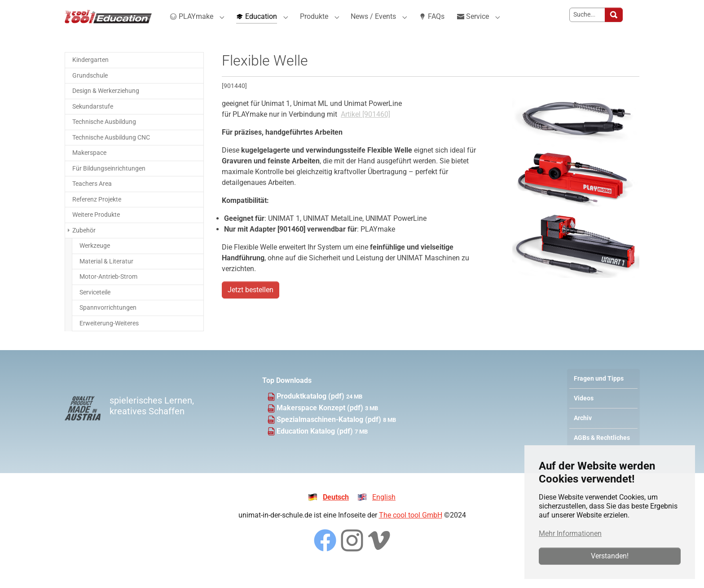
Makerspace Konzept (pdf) (321, 424)
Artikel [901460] (365, 130)
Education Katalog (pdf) (316, 447)
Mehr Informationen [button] (570, 533)
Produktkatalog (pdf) (311, 412)
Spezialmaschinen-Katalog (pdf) (330, 436)
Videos (584, 415)
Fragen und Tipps (599, 395)
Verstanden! (610, 556)
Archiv (583, 434)
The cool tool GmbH (411, 531)
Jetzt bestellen (251, 306)
